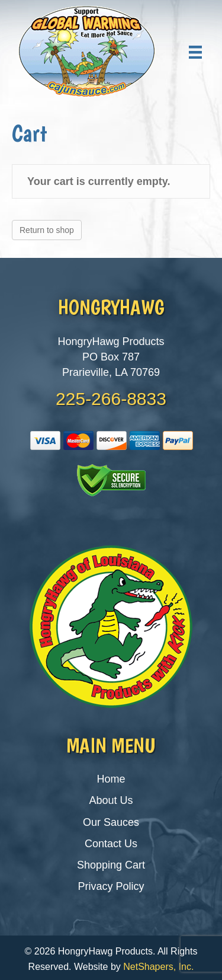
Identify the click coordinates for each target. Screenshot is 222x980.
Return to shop (47, 230)
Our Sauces (111, 822)
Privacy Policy (111, 886)
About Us (111, 800)
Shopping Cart (111, 865)
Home (111, 779)
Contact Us (111, 844)
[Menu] (195, 52)
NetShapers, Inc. (158, 967)
